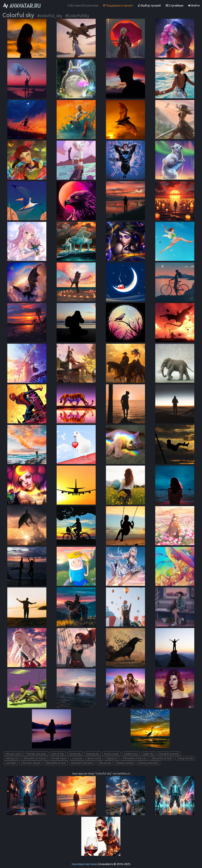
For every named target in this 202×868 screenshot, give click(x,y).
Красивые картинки (84, 864)
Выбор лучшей (149, 6)
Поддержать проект (118, 6)
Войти (194, 6)
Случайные (174, 6)
